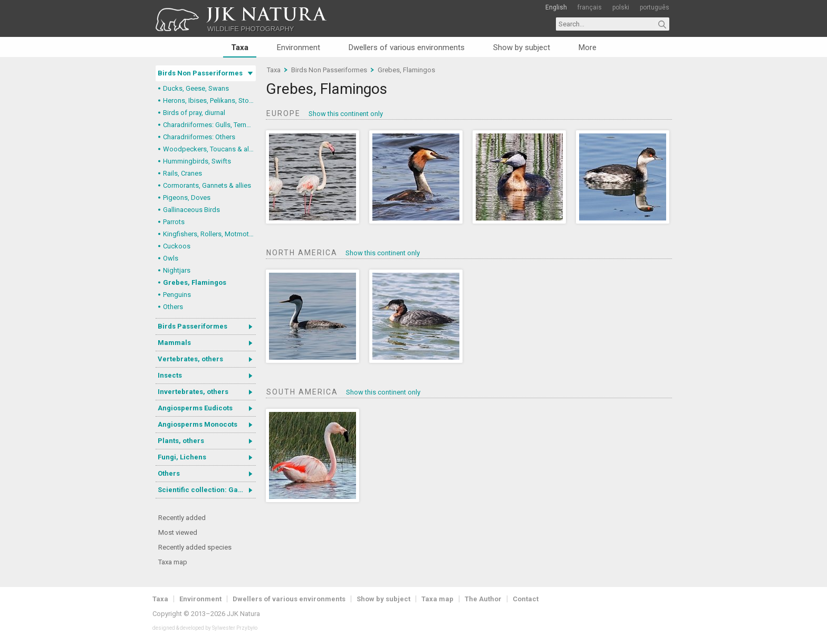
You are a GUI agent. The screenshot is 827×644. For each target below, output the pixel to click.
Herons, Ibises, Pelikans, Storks (209, 100)
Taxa (240, 47)
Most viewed (178, 532)
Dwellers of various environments (407, 47)
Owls (171, 258)
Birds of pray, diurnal (194, 113)
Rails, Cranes (182, 173)
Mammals (174, 343)
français (590, 7)
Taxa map (173, 562)
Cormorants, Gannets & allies (207, 185)
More (588, 47)
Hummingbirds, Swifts (197, 161)
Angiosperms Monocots (198, 424)
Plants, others (181, 441)
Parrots (174, 222)
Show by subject (522, 47)
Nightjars (177, 270)
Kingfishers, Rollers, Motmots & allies (209, 234)
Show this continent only (346, 114)
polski (621, 7)
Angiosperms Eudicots (195, 408)
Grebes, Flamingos (195, 282)
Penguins (177, 295)
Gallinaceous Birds (191, 210)
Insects (170, 375)
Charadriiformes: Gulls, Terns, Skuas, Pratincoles (209, 125)
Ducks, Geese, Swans (196, 88)
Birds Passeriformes (193, 326)
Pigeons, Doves (187, 198)
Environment (299, 47)
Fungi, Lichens (182, 457)
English (556, 7)
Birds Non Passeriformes (200, 73)
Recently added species (195, 547)
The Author (483, 599)
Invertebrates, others (193, 392)
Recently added (182, 518)
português (655, 7)
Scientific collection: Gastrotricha (207, 490)
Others (173, 307)
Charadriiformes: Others (199, 137)
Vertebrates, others (190, 359)
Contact (526, 599)
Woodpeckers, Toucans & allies (209, 149)
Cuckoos (177, 246)
